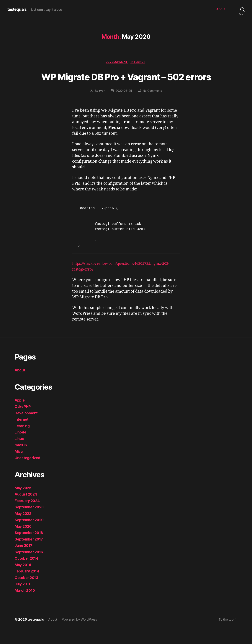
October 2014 (27, 572)
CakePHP (23, 421)
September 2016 (30, 566)
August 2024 (27, 508)
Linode (21, 446)
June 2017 (24, 560)
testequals (18, 9)
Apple (20, 414)
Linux (20, 453)
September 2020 (30, 534)
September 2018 (30, 547)
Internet (139, 62)
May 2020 (24, 540)
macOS (21, 459)
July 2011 (24, 598)
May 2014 (24, 579)
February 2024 (28, 515)
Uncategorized (28, 472)
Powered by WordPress (81, 634)
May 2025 (24, 502)
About (221, 9)
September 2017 (30, 553)
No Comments (153, 105)
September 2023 (30, 521)
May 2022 (24, 528)
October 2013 (27, 592)
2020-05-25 (124, 105)
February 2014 (28, 585)
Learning (23, 440)
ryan (101, 105)
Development (117, 62)
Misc (19, 466)
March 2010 (26, 605)
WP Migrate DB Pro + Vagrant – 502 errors (126, 83)
